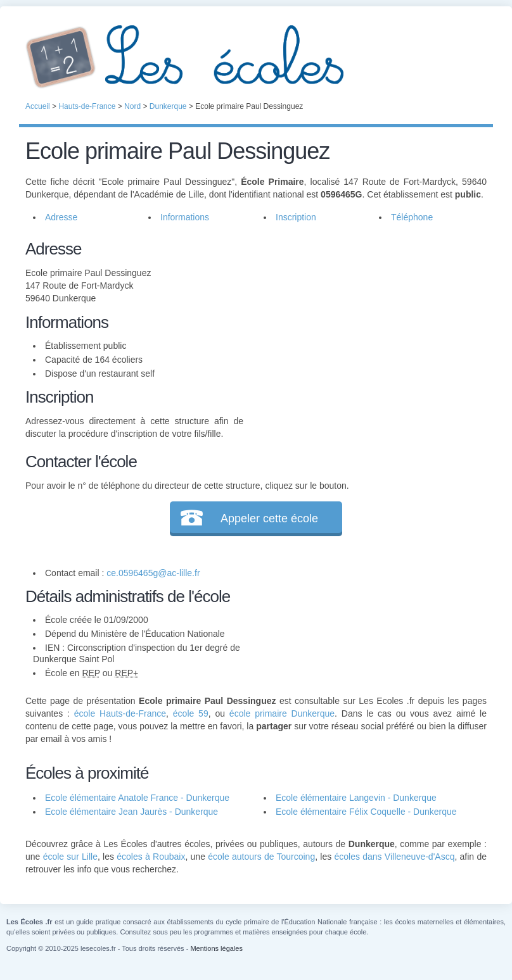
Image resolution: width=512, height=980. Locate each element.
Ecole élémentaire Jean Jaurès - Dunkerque (131, 812)
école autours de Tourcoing (261, 857)
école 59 (191, 713)
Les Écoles (256, 57)
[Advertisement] (365, 325)
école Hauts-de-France (120, 713)
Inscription (296, 217)
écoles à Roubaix (151, 857)
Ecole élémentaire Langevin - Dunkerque (356, 798)
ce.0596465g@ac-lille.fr (153, 573)
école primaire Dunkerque (282, 713)
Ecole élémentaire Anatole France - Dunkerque (137, 798)
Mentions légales (216, 948)
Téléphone (412, 217)
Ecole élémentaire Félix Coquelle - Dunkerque (366, 812)
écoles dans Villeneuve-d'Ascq (394, 857)
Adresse (61, 217)
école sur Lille (70, 857)
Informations (185, 217)
